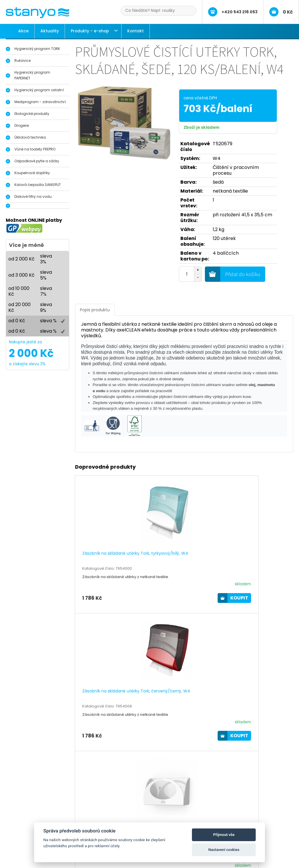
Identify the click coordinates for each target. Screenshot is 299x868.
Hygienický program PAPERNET (32, 75)
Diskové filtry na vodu (33, 196)
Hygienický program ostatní (39, 90)
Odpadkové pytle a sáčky (37, 161)
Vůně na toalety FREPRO (35, 149)
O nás (120, 815)
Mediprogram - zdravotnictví (40, 102)
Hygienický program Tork (42, 815)
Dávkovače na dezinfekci (42, 821)
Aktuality (50, 31)
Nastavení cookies (224, 850)
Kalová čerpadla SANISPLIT (38, 185)
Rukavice (23, 60)
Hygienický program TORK (37, 49)
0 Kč (288, 12)
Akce (23, 31)
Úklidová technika (30, 137)
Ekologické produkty (32, 114)
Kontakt (136, 31)
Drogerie (22, 125)
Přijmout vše (224, 835)
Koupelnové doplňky (32, 173)
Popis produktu (95, 310)
